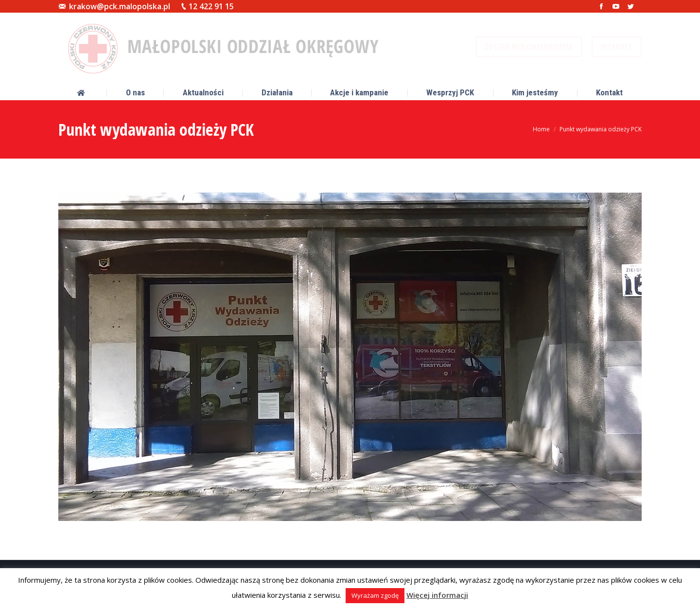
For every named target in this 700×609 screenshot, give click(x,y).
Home (541, 129)
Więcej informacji (437, 595)
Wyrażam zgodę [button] (375, 595)
